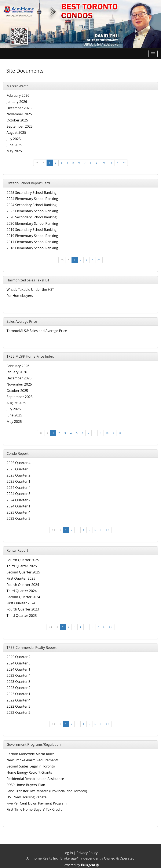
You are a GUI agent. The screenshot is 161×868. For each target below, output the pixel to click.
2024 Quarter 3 (19, 494)
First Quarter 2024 (21, 603)
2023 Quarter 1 (19, 694)
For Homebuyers (20, 296)
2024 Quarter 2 (19, 500)
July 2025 (14, 139)
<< (37, 163)
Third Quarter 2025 (22, 566)
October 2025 (17, 120)
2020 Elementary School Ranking (32, 223)
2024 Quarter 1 (19, 506)
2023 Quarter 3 (19, 518)
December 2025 (19, 108)
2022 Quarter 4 (19, 700)
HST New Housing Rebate (27, 797)
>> (124, 163)
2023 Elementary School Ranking (32, 211)
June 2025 (14, 145)
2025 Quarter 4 (19, 463)
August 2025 (16, 132)
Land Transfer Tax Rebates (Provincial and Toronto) (47, 791)
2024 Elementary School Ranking (32, 199)
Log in (68, 853)
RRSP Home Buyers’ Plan (26, 785)
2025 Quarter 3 (19, 469)
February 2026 (18, 95)
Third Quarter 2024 (22, 591)
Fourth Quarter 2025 (23, 560)
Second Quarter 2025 (23, 572)
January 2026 (17, 102)
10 (103, 163)
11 (111, 163)
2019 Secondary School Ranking (32, 230)
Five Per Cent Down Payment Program (37, 803)
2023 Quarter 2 (19, 688)
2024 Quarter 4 (19, 488)
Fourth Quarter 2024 (23, 585)
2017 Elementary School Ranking (32, 242)
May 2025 (14, 151)
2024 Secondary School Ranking (32, 205)
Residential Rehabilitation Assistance (35, 779)
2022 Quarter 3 (19, 706)
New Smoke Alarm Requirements (33, 760)
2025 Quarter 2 (19, 475)
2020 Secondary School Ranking (32, 217)
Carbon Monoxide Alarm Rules (31, 754)
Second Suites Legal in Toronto (31, 766)
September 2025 (20, 126)
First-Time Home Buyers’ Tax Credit (34, 809)
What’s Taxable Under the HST (30, 289)
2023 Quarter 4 (19, 512)
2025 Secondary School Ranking (32, 193)
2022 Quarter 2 (19, 712)
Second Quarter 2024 (23, 597)
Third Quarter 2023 (22, 616)
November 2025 (19, 114)
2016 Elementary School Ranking (32, 248)
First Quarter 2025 (21, 578)
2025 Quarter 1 (19, 481)
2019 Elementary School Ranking (32, 236)
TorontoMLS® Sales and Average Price (37, 331)
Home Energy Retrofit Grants (29, 772)
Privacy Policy (87, 853)
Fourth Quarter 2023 (23, 609)
